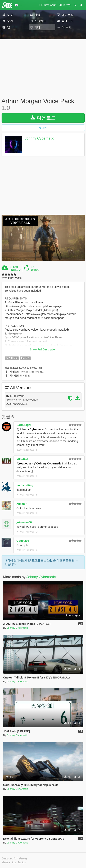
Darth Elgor (24, 425)
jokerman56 (24, 522)
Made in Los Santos (14, 862)
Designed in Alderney (15, 858)
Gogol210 (23, 541)
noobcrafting (25, 485)
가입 (50, 560)
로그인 (36, 560)
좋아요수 (35, 270)
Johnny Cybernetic (39, 139)
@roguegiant (25, 463)
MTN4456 (22, 459)
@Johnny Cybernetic (30, 429)
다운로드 (43, 118)
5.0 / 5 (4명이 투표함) (12, 278)
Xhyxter (21, 504)
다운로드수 (15, 270)
